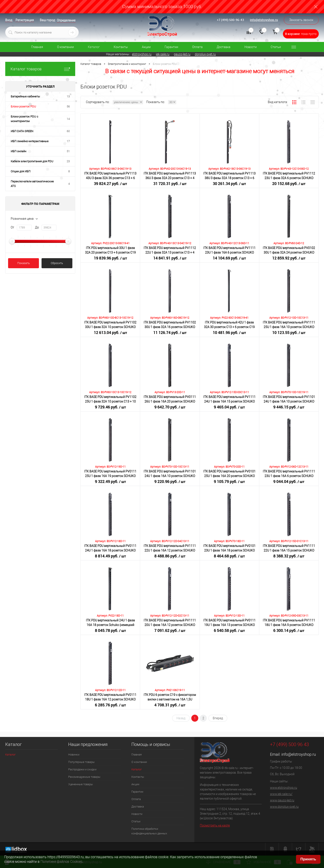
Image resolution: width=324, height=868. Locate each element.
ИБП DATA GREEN (22, 131)
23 (68, 161)
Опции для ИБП (21, 171)
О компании (65, 47)
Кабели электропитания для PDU (32, 161)
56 (68, 106)
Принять (308, 859)
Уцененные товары (81, 784)
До (37, 227)
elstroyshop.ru (142, 54)
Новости (251, 47)
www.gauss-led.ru (282, 800)
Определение (66, 20)
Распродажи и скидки (82, 769)
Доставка (224, 47)
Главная (37, 47)
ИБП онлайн (18, 151)
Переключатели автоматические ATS (32, 184)
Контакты (121, 47)
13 (68, 96)
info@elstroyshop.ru (264, 20)
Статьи (276, 47)
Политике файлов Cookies (61, 862)
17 (68, 141)
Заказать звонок (301, 20)
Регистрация (25, 20)
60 (68, 131)
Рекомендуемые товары (84, 777)
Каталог (94, 47)
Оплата (197, 47)
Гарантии (171, 47)
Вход (9, 20)
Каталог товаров (40, 69)
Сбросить (57, 263)
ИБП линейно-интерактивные (30, 141)
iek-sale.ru (163, 54)
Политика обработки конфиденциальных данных (149, 831)
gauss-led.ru (182, 54)
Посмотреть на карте (215, 825)
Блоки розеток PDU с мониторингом (24, 119)
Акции (146, 47)
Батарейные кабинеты (25, 96)
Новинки (74, 755)
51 (68, 151)
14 (68, 119)
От (12, 227)
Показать (24, 263)
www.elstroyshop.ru (284, 788)
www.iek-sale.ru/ (281, 794)
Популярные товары (81, 762)
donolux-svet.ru (205, 54)
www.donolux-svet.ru (284, 807)
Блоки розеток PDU (23, 106)
